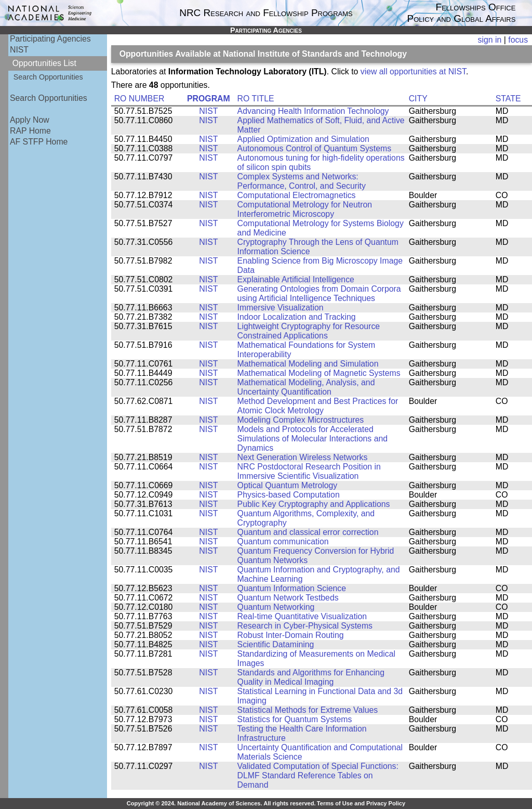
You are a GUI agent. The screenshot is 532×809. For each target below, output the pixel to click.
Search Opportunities (48, 77)
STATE (508, 99)
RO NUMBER (139, 99)
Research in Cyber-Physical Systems (305, 626)
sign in (490, 40)
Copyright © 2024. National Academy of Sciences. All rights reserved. (221, 803)
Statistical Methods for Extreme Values (308, 710)
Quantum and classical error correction (308, 532)
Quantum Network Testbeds (288, 598)
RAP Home (30, 131)
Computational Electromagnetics (297, 195)
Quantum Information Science (292, 588)
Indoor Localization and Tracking (297, 317)
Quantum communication (283, 541)
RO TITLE (256, 99)
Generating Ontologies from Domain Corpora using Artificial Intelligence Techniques (319, 293)
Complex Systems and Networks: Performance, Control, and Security (302, 181)
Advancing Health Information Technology (313, 111)
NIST (19, 50)
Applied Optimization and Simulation (303, 139)
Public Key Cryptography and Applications (314, 504)
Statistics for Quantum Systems (295, 719)
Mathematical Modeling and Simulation (308, 364)
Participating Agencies (50, 39)
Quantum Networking (276, 607)
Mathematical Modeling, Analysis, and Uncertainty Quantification (306, 387)
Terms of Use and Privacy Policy (361, 803)
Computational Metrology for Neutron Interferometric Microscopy (305, 209)
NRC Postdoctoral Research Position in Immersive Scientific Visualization (309, 471)
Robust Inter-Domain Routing (291, 635)
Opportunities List (44, 63)
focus (518, 40)
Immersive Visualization (281, 308)
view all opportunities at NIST (413, 71)
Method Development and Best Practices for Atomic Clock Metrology (318, 406)
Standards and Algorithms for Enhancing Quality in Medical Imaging (311, 677)
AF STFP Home (39, 142)
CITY (418, 99)
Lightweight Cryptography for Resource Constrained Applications (309, 331)
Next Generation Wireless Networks (303, 457)
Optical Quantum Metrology (288, 485)
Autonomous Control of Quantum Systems (314, 148)
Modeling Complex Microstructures (301, 420)
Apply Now (30, 120)
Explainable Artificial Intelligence (296, 279)
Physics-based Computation (289, 495)
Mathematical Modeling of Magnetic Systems (319, 373)
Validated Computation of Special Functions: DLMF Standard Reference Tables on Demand (318, 775)
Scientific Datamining (276, 644)
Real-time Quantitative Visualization (302, 616)
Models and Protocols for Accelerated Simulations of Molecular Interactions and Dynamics (312, 439)
